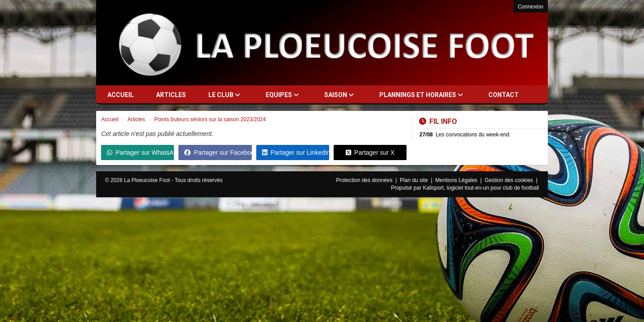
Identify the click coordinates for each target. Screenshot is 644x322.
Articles (171, 95)
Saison (339, 95)
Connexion (531, 7)
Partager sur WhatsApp (140, 153)
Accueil (121, 95)
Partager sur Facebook (218, 153)
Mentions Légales (457, 180)
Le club (224, 95)
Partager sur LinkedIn (296, 153)
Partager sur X (370, 153)
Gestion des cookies (510, 180)
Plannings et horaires (421, 95)
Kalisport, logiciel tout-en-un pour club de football (481, 188)
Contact (504, 95)
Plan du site (415, 180)
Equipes (282, 95)
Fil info (438, 121)
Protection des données (365, 180)
